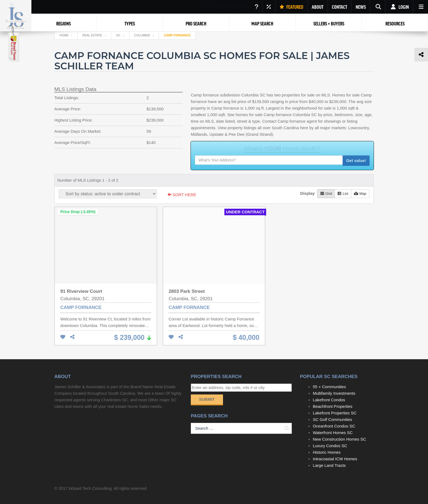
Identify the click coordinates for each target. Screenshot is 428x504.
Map (360, 194)
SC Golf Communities (332, 419)
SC (118, 35)
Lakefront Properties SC (335, 413)
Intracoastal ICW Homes (335, 459)
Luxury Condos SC (330, 446)
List (343, 194)
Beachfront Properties (333, 406)
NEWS (361, 7)
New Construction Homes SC (339, 439)
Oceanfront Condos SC (334, 426)
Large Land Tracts (329, 465)
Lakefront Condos (329, 400)
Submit (207, 399)
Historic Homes (327, 452)
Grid (326, 194)
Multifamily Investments (334, 393)
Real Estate (92, 35)
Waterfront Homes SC (333, 433)
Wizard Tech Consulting (90, 488)
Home (64, 35)
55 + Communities (329, 387)
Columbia (142, 35)
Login (399, 7)
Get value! (356, 160)
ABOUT (318, 7)
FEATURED (291, 7)
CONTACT (340, 7)
